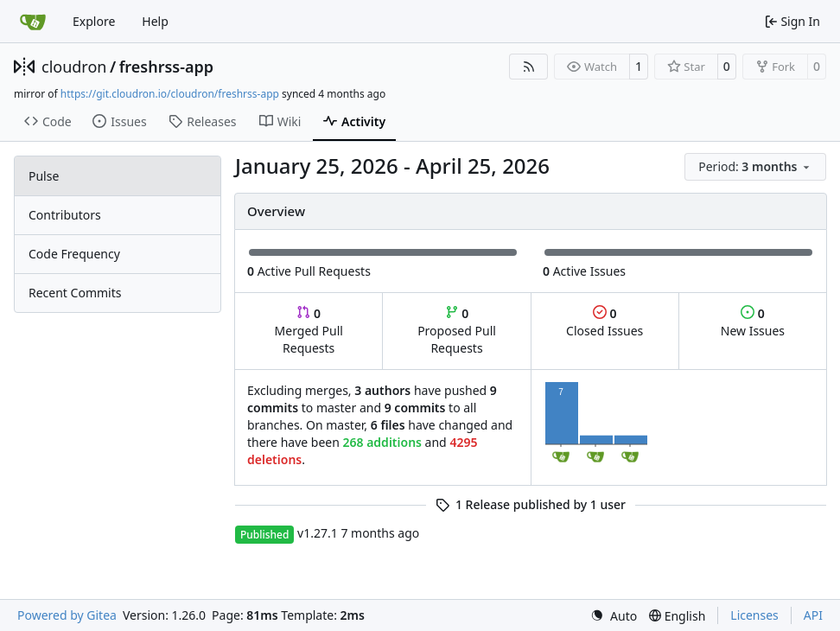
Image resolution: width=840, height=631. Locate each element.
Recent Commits (75, 293)
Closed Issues (605, 322)
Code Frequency (74, 254)
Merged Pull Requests (309, 331)
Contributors (65, 215)
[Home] (33, 22)
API (813, 615)
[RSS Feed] (529, 67)
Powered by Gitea (67, 615)
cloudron (74, 67)
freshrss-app (166, 67)
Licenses (754, 615)
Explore (94, 21)
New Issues (753, 322)
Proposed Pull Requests (457, 331)
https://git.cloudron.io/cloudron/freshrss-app (170, 94)
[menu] (755, 167)
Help (155, 21)
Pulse (44, 176)
